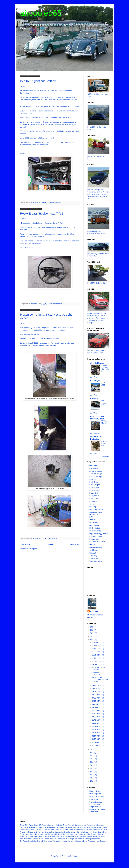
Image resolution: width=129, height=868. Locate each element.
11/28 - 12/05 (97, 652)
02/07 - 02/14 (97, 739)
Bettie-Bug (93, 479)
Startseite (50, 545)
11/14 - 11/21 (97, 658)
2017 (92, 759)
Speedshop (94, 559)
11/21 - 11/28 (97, 655)
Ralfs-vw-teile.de (96, 791)
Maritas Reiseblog (96, 547)
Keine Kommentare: (55, 202)
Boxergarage (94, 487)
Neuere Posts (26, 545)
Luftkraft (92, 545)
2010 (92, 781)
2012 (92, 775)
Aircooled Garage (97, 363)
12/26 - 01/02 (97, 642)
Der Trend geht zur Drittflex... (39, 81)
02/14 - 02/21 (97, 736)
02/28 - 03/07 (97, 730)
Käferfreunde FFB (96, 536)
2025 (92, 627)
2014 (92, 768)
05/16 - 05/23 (97, 704)
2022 (92, 636)
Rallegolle (94, 399)
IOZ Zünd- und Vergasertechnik (95, 806)
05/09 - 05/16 (97, 707)
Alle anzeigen (105, 456)
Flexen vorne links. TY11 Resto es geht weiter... (100, 679)
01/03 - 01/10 (97, 745)
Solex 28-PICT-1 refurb (105, 443)
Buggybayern (96, 381)
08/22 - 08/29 (97, 698)
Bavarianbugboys (96, 477)
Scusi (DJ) (93, 556)
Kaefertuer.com (95, 799)
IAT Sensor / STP (104, 403)
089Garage (94, 465)
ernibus (92, 520)
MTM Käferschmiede (97, 796)
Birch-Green (94, 482)
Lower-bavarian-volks (97, 542)
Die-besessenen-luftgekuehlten (96, 513)
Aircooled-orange (96, 474)
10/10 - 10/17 (97, 689)
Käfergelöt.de (94, 539)
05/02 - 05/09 (97, 711)
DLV (91, 517)
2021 (92, 640)
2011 (92, 778)
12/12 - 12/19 (97, 649)
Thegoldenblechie (96, 561)
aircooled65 (41, 13)
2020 (92, 749)
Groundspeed (94, 525)
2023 (92, 633)
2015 (92, 765)
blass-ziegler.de (95, 794)
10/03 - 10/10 (97, 692)
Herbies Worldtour (96, 531)
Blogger (75, 856)
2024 (92, 630)
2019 (92, 753)
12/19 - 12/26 (97, 645)
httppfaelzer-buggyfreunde (99, 534)
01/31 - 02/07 (97, 742)
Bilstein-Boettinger (96, 802)
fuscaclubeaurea (95, 523)
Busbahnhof (94, 499)
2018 (92, 756)
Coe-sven (93, 504)
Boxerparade (94, 490)
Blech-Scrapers (95, 485)
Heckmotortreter (95, 528)
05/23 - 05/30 (97, 701)
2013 (92, 772)
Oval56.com (94, 550)
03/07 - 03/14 (97, 727)
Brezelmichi (94, 493)
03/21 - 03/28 (97, 720)
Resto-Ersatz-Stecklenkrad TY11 (42, 214)
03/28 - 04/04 (97, 717)
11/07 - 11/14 (97, 661)
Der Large (93, 507)
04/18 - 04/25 (97, 714)
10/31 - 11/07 (97, 664)
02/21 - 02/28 (97, 733)
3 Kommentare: (54, 538)
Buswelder (93, 501)
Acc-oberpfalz (94, 468)
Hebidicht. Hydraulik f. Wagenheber (97, 810)
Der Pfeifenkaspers (96, 510)
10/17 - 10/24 (97, 685)
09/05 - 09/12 (97, 695)
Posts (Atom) (33, 549)
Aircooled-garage (96, 471)
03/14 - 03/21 (97, 723)
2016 (92, 762)
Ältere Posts (74, 545)
